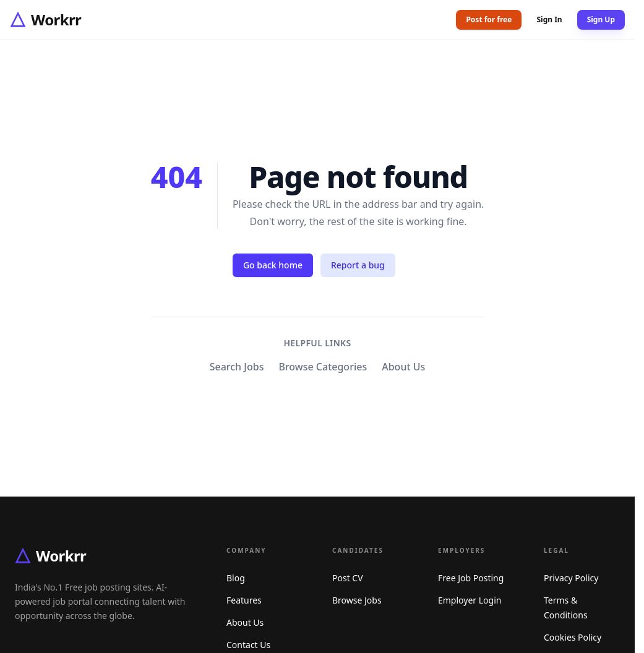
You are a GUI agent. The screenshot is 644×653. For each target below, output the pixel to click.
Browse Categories (323, 367)
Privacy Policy (571, 578)
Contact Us (248, 645)
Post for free (489, 19)
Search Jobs (237, 367)
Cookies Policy (573, 637)
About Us (403, 367)
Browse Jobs (357, 600)
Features (244, 600)
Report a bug (358, 265)
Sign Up (601, 19)
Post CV (348, 578)
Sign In (549, 20)
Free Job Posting (471, 578)
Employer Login (470, 600)
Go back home (273, 265)
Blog (236, 578)
